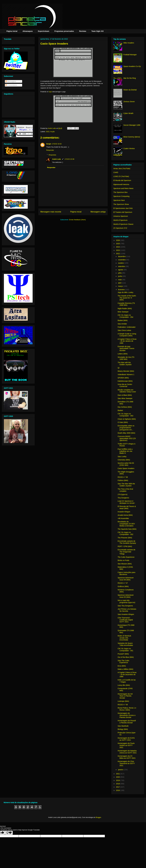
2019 (118, 780)
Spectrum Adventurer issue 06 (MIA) (126, 579)
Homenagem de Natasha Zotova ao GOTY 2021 (127, 752)
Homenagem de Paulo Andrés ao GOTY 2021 (126, 745)
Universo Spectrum (121, 216)
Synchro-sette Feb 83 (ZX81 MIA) (126, 464)
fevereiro (122, 290)
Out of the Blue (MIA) (126, 657)
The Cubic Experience (126, 557)
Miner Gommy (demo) (132, 137)
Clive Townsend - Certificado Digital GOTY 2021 (125, 620)
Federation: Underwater (127, 327)
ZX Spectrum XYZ (120, 228)
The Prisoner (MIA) (125, 538)
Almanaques (28, 31)
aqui (50, 92)
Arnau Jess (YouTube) (122, 169)
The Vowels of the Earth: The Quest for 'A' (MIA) (127, 298)
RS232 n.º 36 (123, 705)
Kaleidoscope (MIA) (125, 381)
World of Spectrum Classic (123, 224)
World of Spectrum (120, 220)
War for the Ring (130, 78)
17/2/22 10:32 (57, 144)
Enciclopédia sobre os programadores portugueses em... (126, 428)
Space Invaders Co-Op (132, 66)
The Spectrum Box (120, 192)
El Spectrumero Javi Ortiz (123, 208)
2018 (118, 784)
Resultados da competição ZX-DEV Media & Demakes (126, 524)
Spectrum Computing (121, 196)
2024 (118, 247)
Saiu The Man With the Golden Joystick (126, 485)
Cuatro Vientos (129, 148)
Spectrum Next (119, 200)
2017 (118, 787)
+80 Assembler (123, 518)
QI (119, 368)
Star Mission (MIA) (125, 564)
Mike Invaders (129, 43)
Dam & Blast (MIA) (125, 395)
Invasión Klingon (124, 512)
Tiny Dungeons (123, 498)
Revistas (83, 31)
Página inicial (12, 31)
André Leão (57, 159)
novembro (122, 260)
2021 (118, 774)
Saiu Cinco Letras (124, 330)
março (121, 286)
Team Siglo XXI (97, 31)
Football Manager (130, 55)
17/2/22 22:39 (69, 159)
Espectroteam (44, 31)
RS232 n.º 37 (123, 583)
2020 (118, 777)
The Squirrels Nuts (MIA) (127, 529)
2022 (48, 132)
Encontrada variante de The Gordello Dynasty (127, 542)
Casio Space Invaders (126, 468)
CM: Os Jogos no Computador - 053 (125, 415)
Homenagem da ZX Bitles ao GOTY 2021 (127, 757)
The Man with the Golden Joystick (125, 364)
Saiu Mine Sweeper (125, 398)
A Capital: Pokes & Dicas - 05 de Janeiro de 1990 (127, 341)
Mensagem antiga (98, 212)
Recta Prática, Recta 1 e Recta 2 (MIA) (127, 709)
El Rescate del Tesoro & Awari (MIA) (127, 507)
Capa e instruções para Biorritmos (126, 573)
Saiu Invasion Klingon (126, 614)
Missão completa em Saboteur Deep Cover (127, 391)
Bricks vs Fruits (123, 560)
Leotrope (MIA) (123, 701)
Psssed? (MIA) (123, 654)
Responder (50, 150)
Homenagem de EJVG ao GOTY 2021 (126, 739)
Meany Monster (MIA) (126, 371)
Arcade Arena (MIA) (125, 515)
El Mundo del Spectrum (122, 180)
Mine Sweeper (123, 312)
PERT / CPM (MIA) (125, 546)
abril (120, 283)
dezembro (122, 256)
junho (120, 276)
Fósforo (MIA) (123, 480)
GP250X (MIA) (123, 378)
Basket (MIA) (123, 320)
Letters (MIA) (123, 354)
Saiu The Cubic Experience (123, 662)
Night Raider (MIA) (125, 309)
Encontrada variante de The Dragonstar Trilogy (126, 552)
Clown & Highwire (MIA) (127, 419)
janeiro (121, 770)
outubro (121, 263)
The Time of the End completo (125, 490)
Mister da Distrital (130, 90)
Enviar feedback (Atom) (78, 220)
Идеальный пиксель (121, 184)
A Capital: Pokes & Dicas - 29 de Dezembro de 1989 (127, 675)
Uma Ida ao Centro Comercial (125, 385)
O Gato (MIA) (123, 422)
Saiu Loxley (122, 457)
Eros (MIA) (122, 666)
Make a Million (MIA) (125, 669)
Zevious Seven (129, 102)
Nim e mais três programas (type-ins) (126, 601)
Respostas (52, 155)
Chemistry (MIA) (124, 460)
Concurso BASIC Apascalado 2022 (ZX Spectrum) (127, 438)
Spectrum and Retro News (123, 188)
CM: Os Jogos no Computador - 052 (125, 533)
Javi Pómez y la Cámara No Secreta (127, 610)
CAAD (116, 172)
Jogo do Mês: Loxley (125, 292)
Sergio (49, 144)
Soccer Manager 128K (132, 125)
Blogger (98, 817)
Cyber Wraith (128, 113)
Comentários (11, 85)
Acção (52, 132)
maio (120, 280)
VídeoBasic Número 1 (126, 374)
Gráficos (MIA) (123, 586)
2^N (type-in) (123, 494)
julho (120, 273)
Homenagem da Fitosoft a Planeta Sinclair (127, 722)
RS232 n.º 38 (123, 477)
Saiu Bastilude (123, 726)
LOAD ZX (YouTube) (121, 176)
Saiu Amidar (122, 324)
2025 (118, 244)
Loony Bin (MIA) (124, 685)
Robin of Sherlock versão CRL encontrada (124, 638)
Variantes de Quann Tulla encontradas (125, 644)
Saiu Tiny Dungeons (125, 606)
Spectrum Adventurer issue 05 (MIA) (126, 596)
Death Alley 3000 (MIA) (126, 433)
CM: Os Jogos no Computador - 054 (125, 316)
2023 (118, 250)
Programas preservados (64, 31)
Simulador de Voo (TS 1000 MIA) (126, 358)
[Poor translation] (9, 833)
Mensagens (11, 81)
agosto (121, 270)
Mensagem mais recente (51, 212)
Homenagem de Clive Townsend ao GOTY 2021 (126, 763)
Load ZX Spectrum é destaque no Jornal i (126, 502)
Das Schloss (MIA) (125, 407)
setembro (122, 266)
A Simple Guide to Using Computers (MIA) (127, 335)
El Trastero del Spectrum (123, 212)
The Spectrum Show (121, 204)
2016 (118, 790)
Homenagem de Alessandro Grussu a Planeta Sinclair (127, 715)
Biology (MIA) (123, 729)
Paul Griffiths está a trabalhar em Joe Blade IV (125, 451)
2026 (118, 240)
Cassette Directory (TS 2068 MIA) (126, 304)
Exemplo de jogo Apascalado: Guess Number (126, 349)
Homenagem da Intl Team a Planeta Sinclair (125, 696)
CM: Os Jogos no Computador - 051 (125, 650)
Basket (120, 410)
